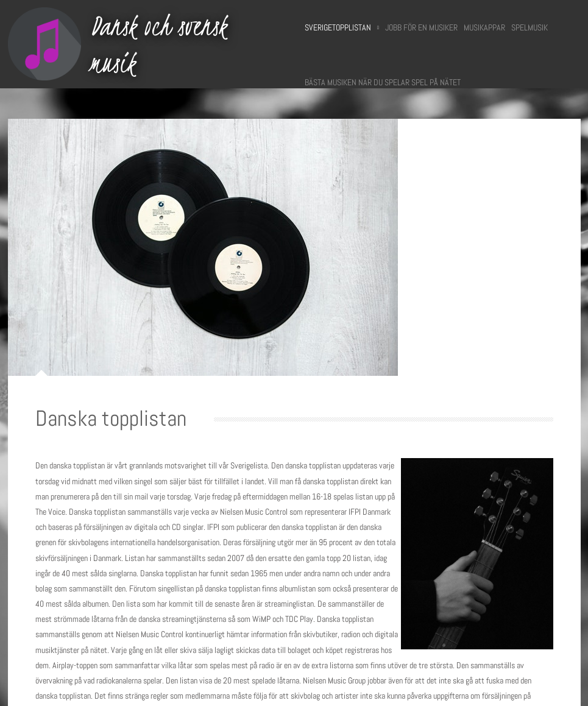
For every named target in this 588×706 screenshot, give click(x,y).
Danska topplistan (111, 418)
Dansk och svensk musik (158, 44)
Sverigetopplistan (342, 27)
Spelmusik (530, 27)
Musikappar (484, 27)
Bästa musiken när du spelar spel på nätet (383, 82)
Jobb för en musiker (421, 27)
